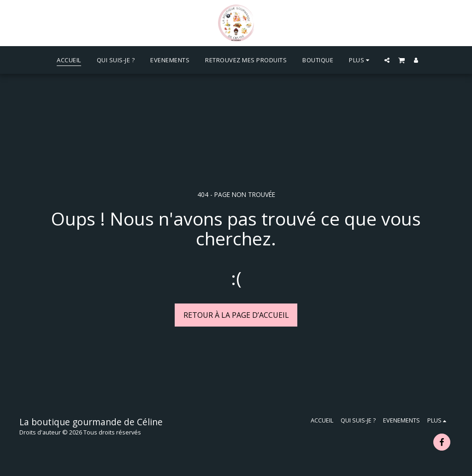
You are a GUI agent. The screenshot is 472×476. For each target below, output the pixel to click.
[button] (387, 60)
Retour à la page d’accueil (236, 315)
